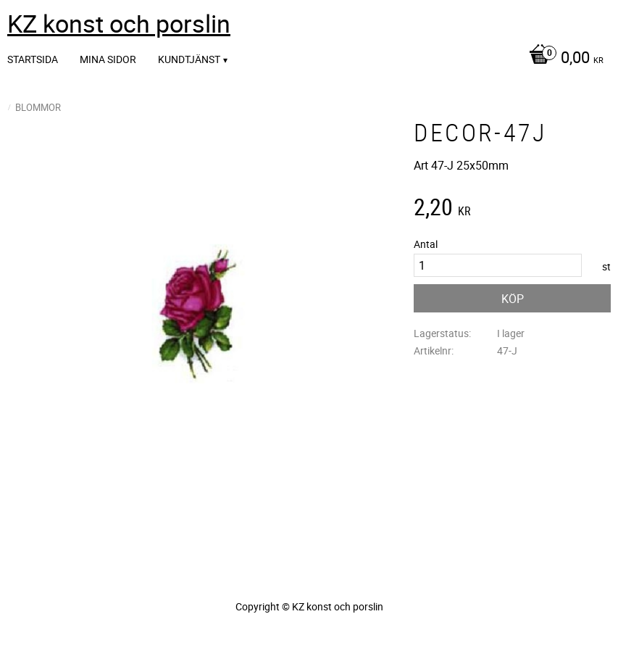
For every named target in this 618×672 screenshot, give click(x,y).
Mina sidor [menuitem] (108, 59)
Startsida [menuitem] (33, 59)
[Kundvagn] (563, 59)
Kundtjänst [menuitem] (189, 59)
